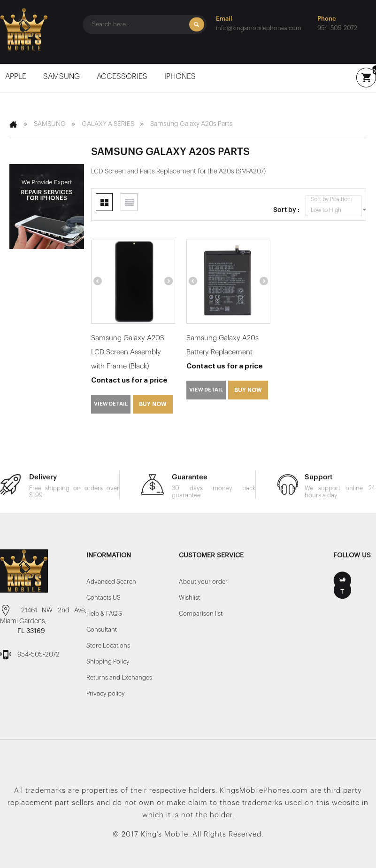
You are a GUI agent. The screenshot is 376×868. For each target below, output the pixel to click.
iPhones (181, 77)
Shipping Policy (108, 661)
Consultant (102, 629)
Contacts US (104, 598)
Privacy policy (106, 693)
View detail (111, 404)
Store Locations (108, 645)
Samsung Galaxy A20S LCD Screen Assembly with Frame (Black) (128, 352)
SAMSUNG (62, 77)
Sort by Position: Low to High (336, 206)
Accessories (123, 77)
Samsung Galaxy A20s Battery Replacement (223, 345)
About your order (203, 582)
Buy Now (153, 404)
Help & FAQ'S (104, 614)
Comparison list (201, 614)
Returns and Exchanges (119, 677)
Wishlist (189, 598)
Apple (17, 77)
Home (14, 124)
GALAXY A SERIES (108, 124)
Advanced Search (111, 582)
